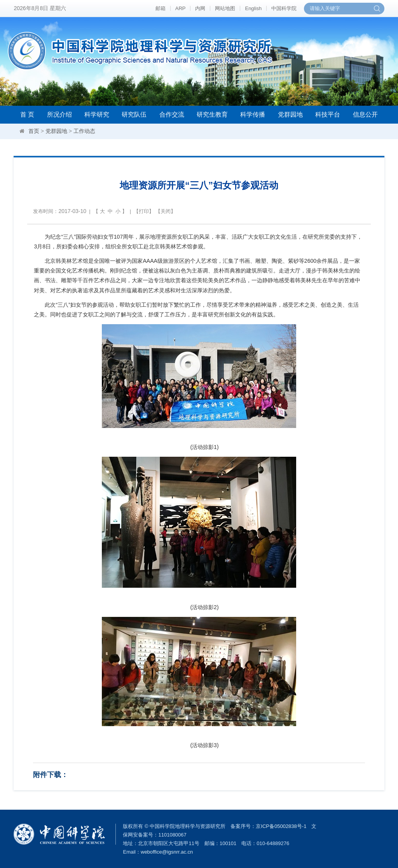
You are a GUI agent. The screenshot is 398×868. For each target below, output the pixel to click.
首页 (34, 131)
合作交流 (172, 114)
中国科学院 (284, 8)
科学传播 (253, 114)
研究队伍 (134, 114)
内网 (200, 8)
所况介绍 (59, 114)
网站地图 (225, 8)
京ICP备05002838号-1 (281, 826)
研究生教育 (212, 114)
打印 (144, 211)
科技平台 (328, 114)
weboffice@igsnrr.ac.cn (167, 852)
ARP (181, 8)
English (253, 8)
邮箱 (161, 8)
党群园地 (290, 114)
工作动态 (84, 131)
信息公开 (365, 114)
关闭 (166, 211)
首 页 (27, 114)
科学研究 (97, 114)
